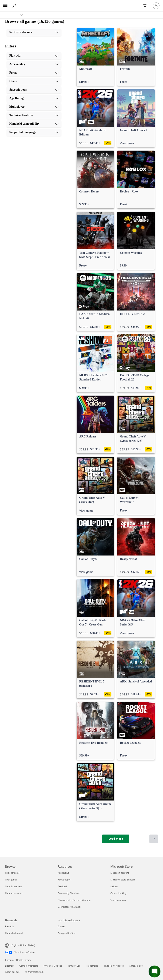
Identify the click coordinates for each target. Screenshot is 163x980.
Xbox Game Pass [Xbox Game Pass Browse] (14, 886)
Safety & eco (136, 966)
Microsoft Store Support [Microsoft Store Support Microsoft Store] (123, 880)
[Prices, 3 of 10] (34, 73)
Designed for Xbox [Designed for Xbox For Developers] (67, 933)
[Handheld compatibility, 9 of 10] (34, 124)
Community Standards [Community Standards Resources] (69, 893)
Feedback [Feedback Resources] (63, 886)
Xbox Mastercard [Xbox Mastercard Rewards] (14, 933)
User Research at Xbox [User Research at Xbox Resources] (69, 907)
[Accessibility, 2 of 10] (34, 64)
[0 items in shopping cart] (146, 6)
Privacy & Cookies (53, 966)
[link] (95, 57)
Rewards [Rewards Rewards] (10, 926)
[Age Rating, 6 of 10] (34, 98)
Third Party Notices (114, 966)
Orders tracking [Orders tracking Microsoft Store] (118, 893)
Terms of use (74, 966)
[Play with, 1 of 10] (34, 56)
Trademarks (92, 966)
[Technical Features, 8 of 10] (34, 115)
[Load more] (116, 839)
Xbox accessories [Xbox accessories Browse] (14, 893)
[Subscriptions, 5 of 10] (34, 90)
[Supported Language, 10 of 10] (34, 132)
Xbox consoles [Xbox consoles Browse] (12, 873)
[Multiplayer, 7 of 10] (34, 107)
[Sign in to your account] (156, 6)
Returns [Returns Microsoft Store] (114, 886)
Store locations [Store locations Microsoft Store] (118, 900)
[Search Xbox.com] (15, 6)
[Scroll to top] (154, 839)
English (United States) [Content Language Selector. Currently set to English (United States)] (23, 945)
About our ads (12, 972)
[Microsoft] (81, 3)
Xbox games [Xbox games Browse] (11, 880)
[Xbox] (11, 15)
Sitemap (9, 966)
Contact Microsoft (29, 966)
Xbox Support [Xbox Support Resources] (65, 880)
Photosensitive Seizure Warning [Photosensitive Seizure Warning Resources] (74, 900)
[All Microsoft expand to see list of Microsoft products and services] (5, 6)
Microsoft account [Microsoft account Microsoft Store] (120, 873)
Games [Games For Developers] (61, 926)
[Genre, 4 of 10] (34, 81)
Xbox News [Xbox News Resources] (63, 873)
